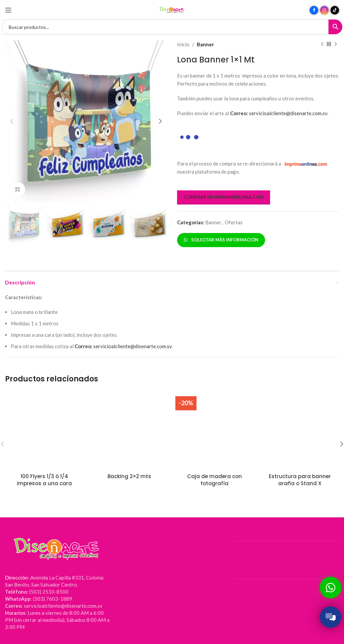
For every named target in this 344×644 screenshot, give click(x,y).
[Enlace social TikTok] (335, 10)
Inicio (183, 44)
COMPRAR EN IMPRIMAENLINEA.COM (224, 197)
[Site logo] (172, 9)
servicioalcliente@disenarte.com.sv (279, 113)
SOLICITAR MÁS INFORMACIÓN (221, 240)
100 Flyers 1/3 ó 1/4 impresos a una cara (44, 480)
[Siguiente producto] (336, 44)
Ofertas (234, 222)
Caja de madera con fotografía (214, 480)
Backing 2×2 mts (129, 476)
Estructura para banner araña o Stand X (300, 480)
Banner (205, 44)
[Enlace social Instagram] (324, 10)
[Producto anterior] (322, 44)
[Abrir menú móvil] (8, 10)
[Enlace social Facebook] (314, 10)
